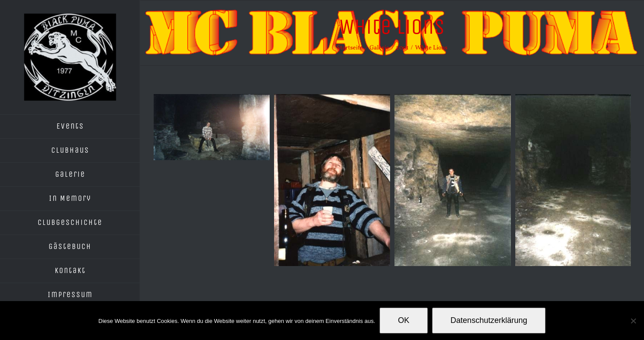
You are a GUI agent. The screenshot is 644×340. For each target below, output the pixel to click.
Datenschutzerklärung (489, 320)
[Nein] (633, 321)
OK (404, 320)
